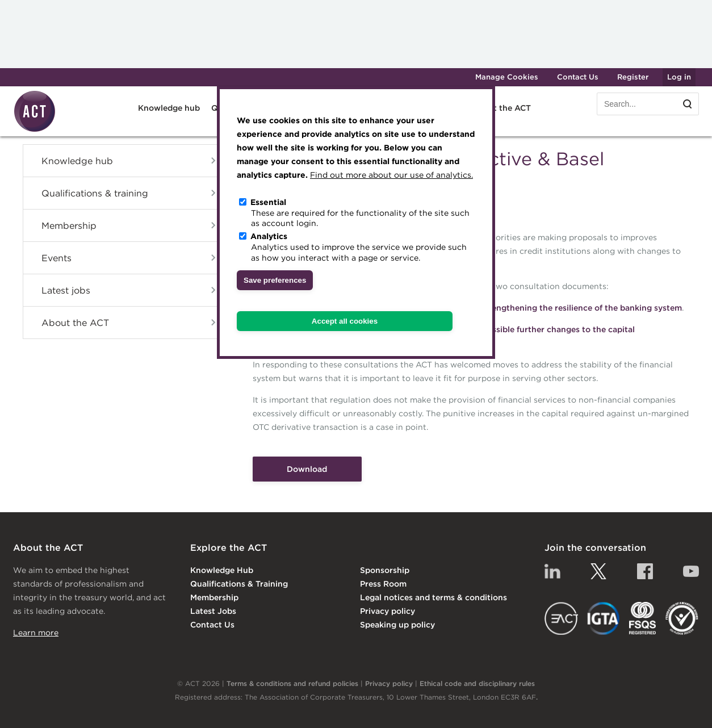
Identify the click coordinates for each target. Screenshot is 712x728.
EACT (561, 618)
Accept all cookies (345, 321)
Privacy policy (388, 611)
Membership (69, 225)
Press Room (383, 584)
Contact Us (578, 77)
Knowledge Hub (222, 570)
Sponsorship (385, 570)
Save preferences (275, 280)
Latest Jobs (213, 611)
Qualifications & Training (239, 584)
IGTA (604, 618)
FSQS (642, 618)
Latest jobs (66, 290)
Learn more (36, 633)
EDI (682, 618)
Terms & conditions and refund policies (292, 683)
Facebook (645, 571)
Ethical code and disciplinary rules (477, 683)
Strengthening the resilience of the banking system (581, 308)
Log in (679, 77)
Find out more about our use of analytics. (391, 175)
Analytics (269, 236)
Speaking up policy (397, 625)
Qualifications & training (95, 193)
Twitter (598, 571)
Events (56, 258)
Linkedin (552, 571)
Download (307, 469)
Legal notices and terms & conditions (434, 597)
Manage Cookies (507, 77)
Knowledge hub (169, 108)
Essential (268, 202)
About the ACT (501, 108)
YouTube (691, 571)
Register (633, 77)
